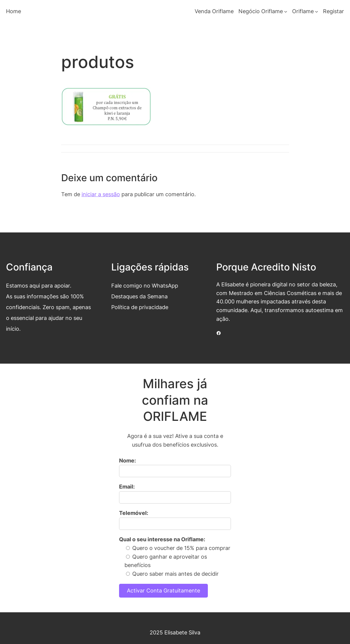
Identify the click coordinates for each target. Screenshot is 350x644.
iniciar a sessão (101, 194)
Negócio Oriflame (261, 11)
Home (13, 11)
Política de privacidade (140, 307)
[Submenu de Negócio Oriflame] (286, 12)
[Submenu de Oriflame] (317, 12)
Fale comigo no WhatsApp (145, 286)
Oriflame (303, 11)
